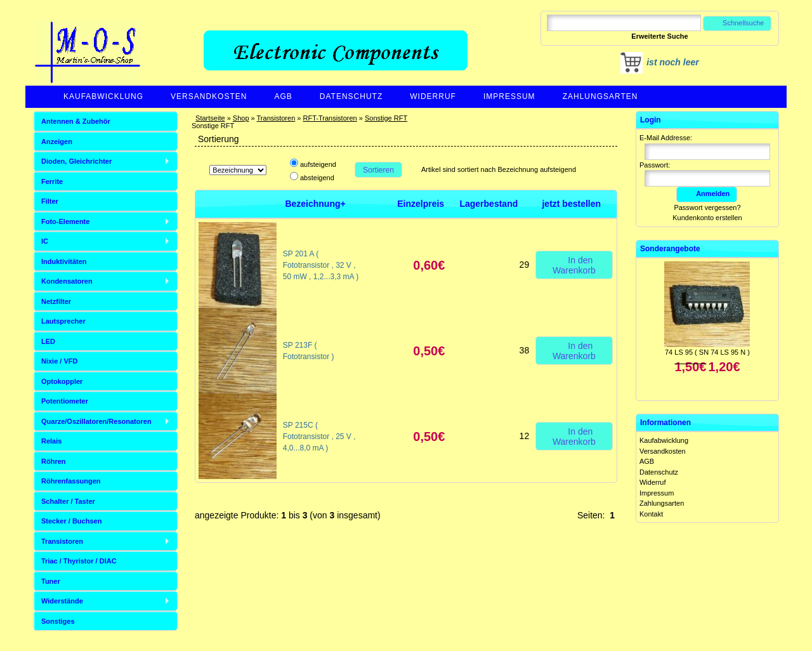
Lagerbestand (488, 204)
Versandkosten (209, 96)
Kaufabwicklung (103, 96)
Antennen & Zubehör (76, 121)
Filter (50, 201)
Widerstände (62, 601)
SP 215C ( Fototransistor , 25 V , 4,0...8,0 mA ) (319, 437)
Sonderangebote (670, 249)
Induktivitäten (64, 261)
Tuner (51, 581)
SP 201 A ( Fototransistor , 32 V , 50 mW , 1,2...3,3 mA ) (321, 265)
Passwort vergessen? (707, 207)
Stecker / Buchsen (71, 521)
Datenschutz (351, 96)
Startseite (210, 118)
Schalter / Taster (68, 501)
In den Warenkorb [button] (574, 265)
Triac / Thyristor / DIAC (79, 561)
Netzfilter (56, 301)
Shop (241, 118)
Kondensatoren (67, 281)
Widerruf (433, 96)
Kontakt (651, 514)
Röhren (54, 461)
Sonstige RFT (386, 118)
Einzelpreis (421, 204)
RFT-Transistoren (330, 118)
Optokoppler (62, 381)
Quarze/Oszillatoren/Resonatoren (96, 421)
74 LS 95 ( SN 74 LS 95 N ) (707, 352)
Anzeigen (57, 141)
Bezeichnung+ (315, 204)
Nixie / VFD (59, 361)
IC (45, 241)
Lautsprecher (63, 321)
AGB (283, 96)
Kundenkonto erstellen (707, 218)
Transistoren (276, 118)
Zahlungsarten (600, 96)
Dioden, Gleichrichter (76, 161)
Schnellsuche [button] (737, 23)
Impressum (509, 96)
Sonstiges (58, 621)
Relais (51, 441)
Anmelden (707, 194)
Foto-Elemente (65, 221)
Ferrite (52, 181)
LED (48, 341)
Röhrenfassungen (71, 481)
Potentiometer (65, 401)
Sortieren (378, 170)
